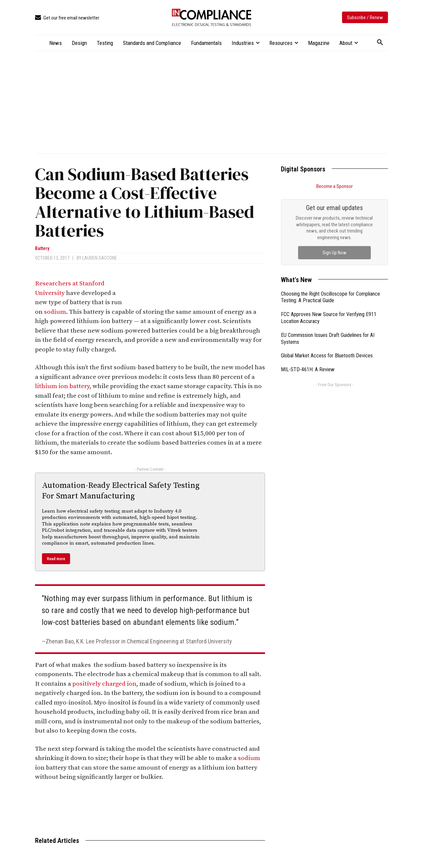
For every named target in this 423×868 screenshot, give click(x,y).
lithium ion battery (62, 386)
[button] (380, 43)
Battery (42, 249)
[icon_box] (67, 18)
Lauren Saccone (100, 258)
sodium (55, 312)
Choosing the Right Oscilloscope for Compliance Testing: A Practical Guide (330, 297)
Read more (56, 559)
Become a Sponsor (334, 186)
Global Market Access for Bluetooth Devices (327, 356)
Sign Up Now (334, 253)
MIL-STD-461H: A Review (308, 369)
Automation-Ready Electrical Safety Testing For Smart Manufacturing (121, 491)
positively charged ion (104, 684)
